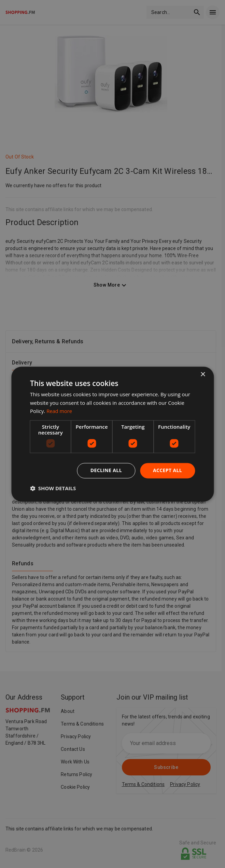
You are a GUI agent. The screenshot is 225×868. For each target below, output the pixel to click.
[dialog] (112, 434)
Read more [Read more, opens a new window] (60, 411)
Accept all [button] (167, 470)
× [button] (203, 375)
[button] (53, 488)
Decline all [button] (106, 470)
